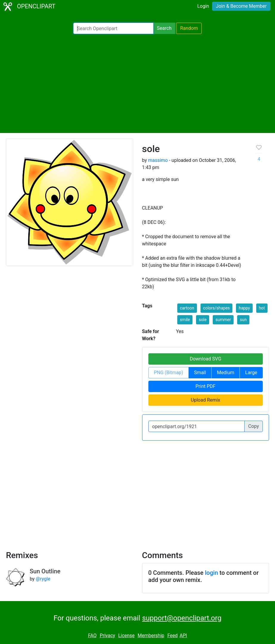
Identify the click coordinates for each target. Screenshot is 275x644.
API (183, 636)
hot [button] (262, 308)
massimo (158, 160)
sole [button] (203, 320)
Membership (151, 636)
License (126, 636)
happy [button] (244, 308)
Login (203, 6)
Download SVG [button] (206, 359)
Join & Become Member (241, 6)
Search (164, 28)
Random (189, 28)
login (212, 573)
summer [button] (223, 320)
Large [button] (251, 373)
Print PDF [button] (205, 386)
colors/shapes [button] (217, 308)
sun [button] (243, 320)
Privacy (108, 636)
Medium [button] (226, 373)
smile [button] (185, 320)
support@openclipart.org (182, 618)
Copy (254, 426)
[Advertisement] (137, 83)
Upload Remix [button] (206, 400)
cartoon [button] (187, 308)
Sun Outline (45, 571)
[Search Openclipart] (113, 28)
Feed (173, 636)
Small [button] (200, 373)
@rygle (43, 579)
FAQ (92, 636)
